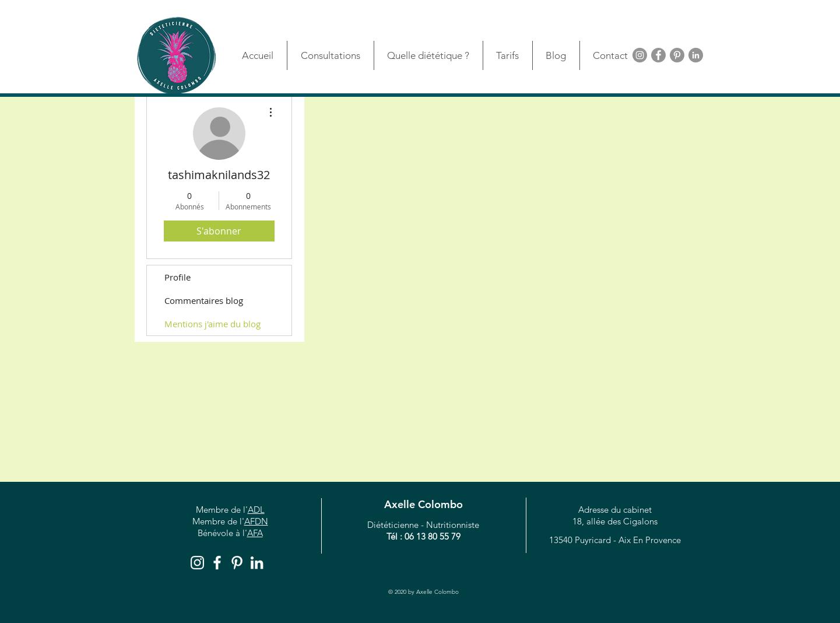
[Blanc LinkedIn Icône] (257, 563)
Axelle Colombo (423, 504)
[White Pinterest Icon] (237, 563)
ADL (256, 510)
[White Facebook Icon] (217, 563)
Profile (178, 277)
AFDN (256, 521)
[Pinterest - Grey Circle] (677, 55)
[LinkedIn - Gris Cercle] (696, 55)
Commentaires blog (204, 300)
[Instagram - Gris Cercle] (640, 55)
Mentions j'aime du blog (212, 324)
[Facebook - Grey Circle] (658, 55)
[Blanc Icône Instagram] (197, 563)
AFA (255, 533)
